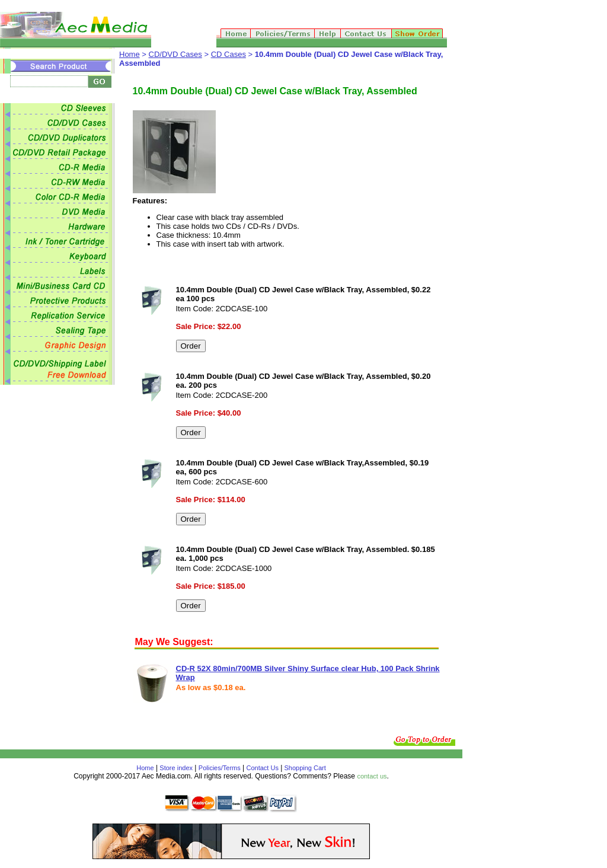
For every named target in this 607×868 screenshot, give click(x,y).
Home (130, 54)
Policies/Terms (220, 768)
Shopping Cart (304, 768)
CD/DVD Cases (175, 54)
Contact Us (263, 768)
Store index (176, 768)
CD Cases (229, 54)
